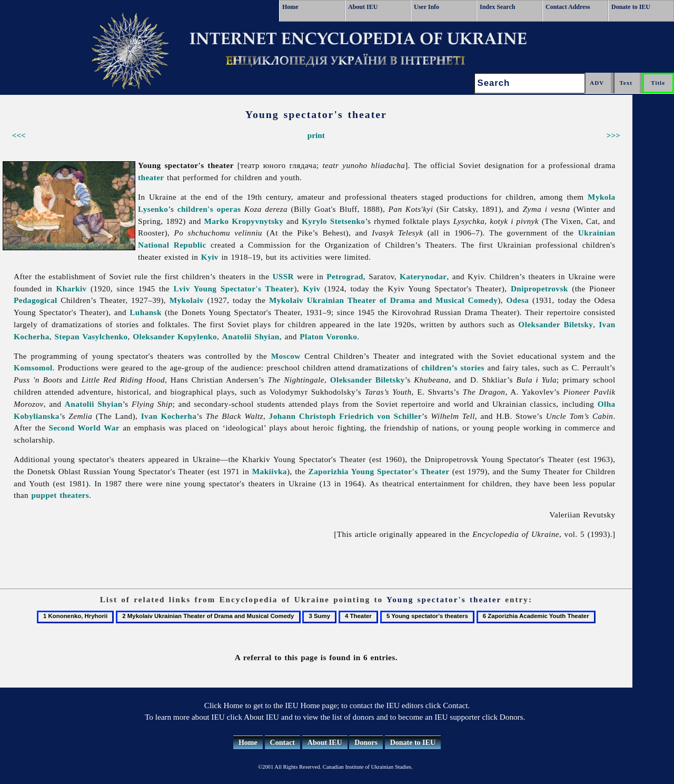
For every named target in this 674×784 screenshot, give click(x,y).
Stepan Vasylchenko (91, 336)
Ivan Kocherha (169, 416)
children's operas (209, 209)
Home (290, 7)
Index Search (497, 7)
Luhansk (146, 312)
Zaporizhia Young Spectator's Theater (379, 471)
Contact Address (568, 7)
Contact (283, 743)
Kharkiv (72, 288)
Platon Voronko (328, 336)
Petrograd (345, 276)
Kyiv (210, 257)
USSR (283, 276)
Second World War (85, 428)
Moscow (286, 356)
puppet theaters (60, 495)
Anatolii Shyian (251, 336)
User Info (427, 7)
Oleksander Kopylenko (175, 336)
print (316, 135)
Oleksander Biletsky (556, 324)
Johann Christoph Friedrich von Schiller (345, 416)
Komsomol (33, 367)
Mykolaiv (187, 300)
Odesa (518, 300)
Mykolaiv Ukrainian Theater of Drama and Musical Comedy (383, 300)
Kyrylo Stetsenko (334, 221)
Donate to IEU (631, 7)
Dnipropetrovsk (539, 288)
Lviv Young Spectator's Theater (234, 288)
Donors (366, 743)
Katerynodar (423, 276)
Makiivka (270, 471)
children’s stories (453, 367)
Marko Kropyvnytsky (244, 221)
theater (151, 177)
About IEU (363, 7)
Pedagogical (36, 300)
